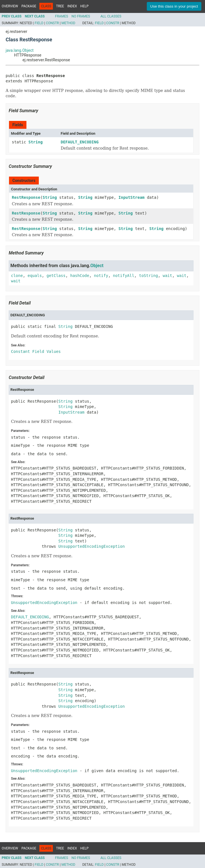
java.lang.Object (20, 50)
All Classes (111, 16)
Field (39, 23)
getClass (56, 276)
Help (85, 6)
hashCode (80, 276)
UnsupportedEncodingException (92, 546)
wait (168, 276)
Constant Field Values (36, 351)
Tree (60, 6)
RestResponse (26, 197)
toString (148, 276)
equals (35, 276)
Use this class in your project (174, 6)
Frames (62, 16)
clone (17, 276)
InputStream (131, 197)
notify (101, 276)
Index (72, 6)
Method (68, 23)
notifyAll (123, 276)
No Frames (81, 16)
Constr (52, 23)
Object (97, 266)
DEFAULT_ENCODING (80, 142)
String (36, 142)
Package (29, 6)
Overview (10, 6)
